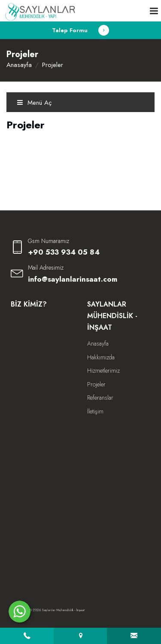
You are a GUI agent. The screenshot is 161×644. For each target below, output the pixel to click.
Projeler (96, 384)
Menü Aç (34, 103)
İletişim (95, 411)
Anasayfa (19, 65)
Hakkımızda (101, 357)
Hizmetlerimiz (103, 371)
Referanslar (100, 398)
